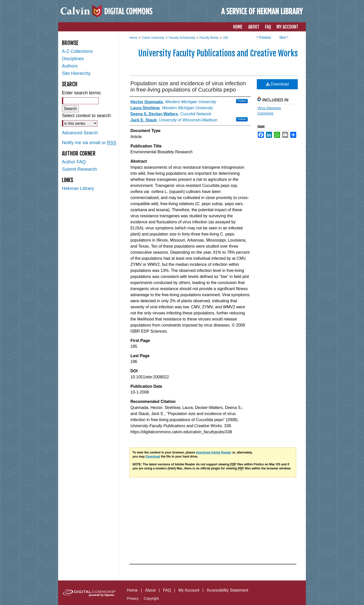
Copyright (151, 598)
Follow (242, 101)
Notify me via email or (89, 143)
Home (133, 38)
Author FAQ (74, 162)
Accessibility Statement (227, 590)
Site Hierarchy (76, 73)
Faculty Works (209, 38)
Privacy (133, 598)
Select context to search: (87, 116)
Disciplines (73, 59)
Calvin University (153, 38)
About (150, 590)
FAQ (167, 590)
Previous (265, 37)
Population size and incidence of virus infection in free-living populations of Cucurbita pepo (188, 87)
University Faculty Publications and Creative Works (218, 53)
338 (225, 38)
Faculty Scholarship (182, 38)
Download (277, 84)
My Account (189, 590)
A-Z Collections (77, 51)
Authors (70, 66)
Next (283, 37)
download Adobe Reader (214, 452)
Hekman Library (78, 188)
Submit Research (79, 169)
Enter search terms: (82, 93)
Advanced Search (80, 133)
